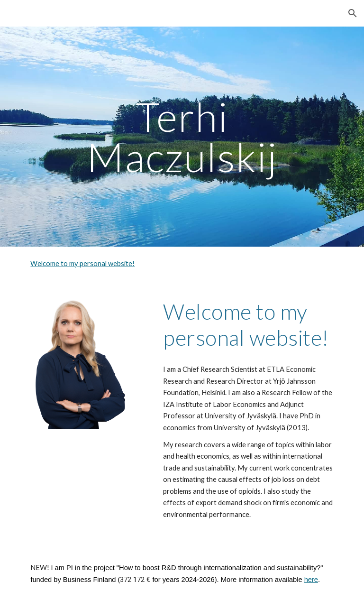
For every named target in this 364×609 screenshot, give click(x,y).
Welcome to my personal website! (82, 263)
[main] (182, 137)
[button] (353, 13)
